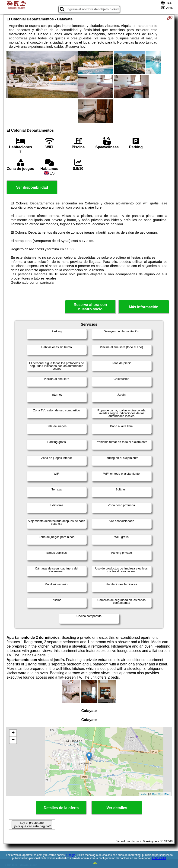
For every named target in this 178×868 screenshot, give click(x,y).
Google (71, 855)
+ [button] (13, 733)
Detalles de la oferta (61, 808)
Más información (144, 307)
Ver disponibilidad (32, 187)
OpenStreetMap (161, 794)
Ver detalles (117, 808)
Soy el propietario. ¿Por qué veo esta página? (32, 824)
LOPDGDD (159, 858)
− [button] (13, 740)
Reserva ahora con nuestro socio (90, 307)
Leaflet (144, 794)
